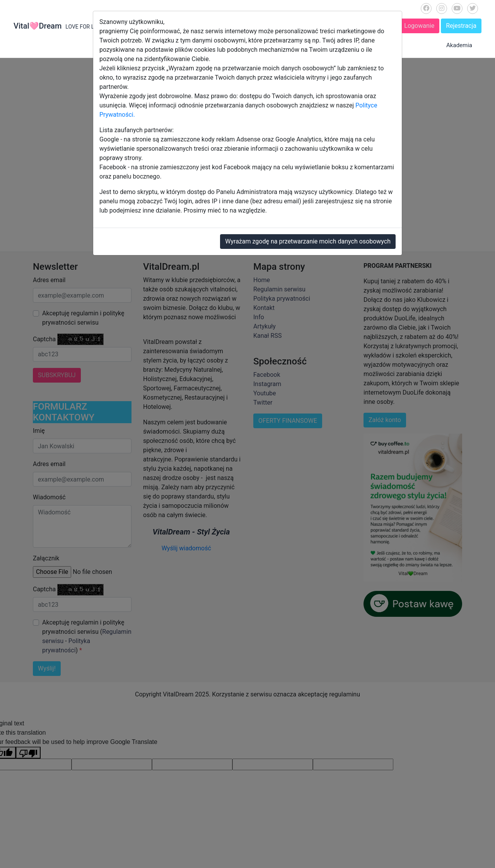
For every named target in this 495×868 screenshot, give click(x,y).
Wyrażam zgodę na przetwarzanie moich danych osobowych (308, 241)
